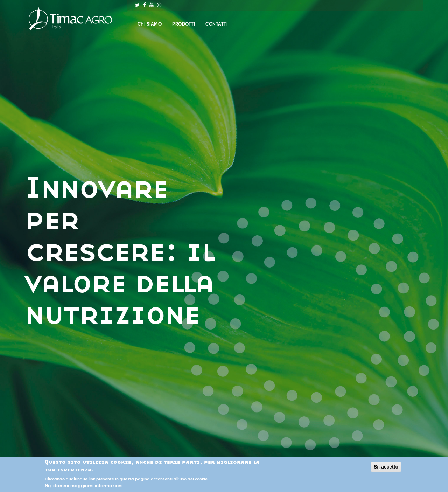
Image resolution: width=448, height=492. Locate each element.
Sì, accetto (386, 467)
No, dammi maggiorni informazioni (84, 487)
